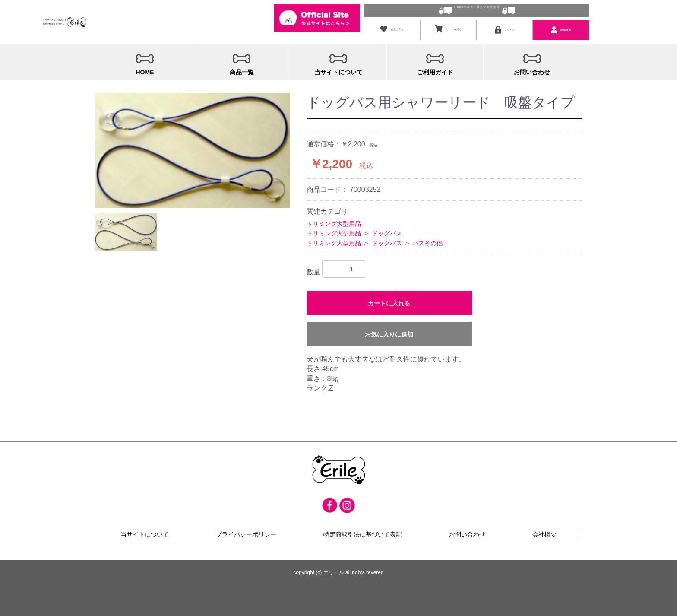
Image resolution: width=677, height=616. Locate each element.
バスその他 (427, 235)
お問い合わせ (467, 527)
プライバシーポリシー (246, 527)
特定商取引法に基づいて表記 (363, 527)
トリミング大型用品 (334, 216)
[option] (192, 143)
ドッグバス (387, 225)
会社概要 (544, 527)
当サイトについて (145, 527)
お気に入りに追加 (389, 326)
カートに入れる (389, 295)
